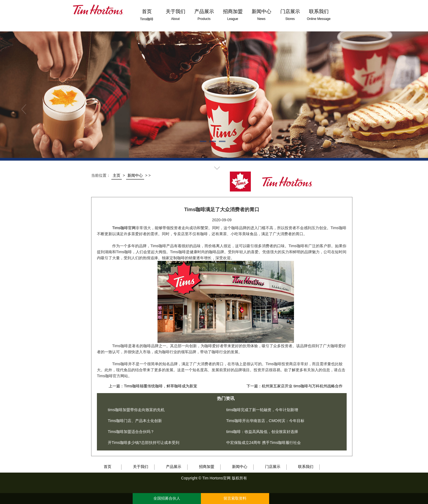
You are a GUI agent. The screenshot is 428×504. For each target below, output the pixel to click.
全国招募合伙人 (167, 498)
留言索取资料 (235, 498)
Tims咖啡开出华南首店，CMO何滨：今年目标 (265, 421)
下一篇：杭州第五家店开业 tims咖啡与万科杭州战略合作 (295, 386)
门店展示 (273, 467)
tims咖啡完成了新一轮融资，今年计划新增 (262, 410)
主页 (117, 175)
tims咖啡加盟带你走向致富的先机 (136, 410)
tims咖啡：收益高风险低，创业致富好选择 (262, 432)
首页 (108, 467)
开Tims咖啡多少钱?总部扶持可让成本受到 (144, 443)
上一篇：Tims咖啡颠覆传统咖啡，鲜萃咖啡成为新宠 (153, 386)
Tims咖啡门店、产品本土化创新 (135, 421)
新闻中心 (135, 175)
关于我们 (141, 467)
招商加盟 (207, 467)
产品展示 (174, 467)
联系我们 (306, 467)
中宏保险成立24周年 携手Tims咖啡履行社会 (264, 443)
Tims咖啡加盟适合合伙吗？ (131, 432)
